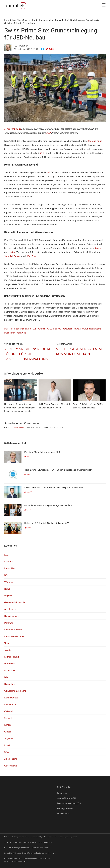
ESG (6, 555)
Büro (19, 20)
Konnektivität (11, 698)
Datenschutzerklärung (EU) (69, 803)
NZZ (50, 172)
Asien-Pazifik (11, 759)
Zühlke (25, 329)
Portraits (9, 623)
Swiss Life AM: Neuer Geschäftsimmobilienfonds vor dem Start (30, 853)
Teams (7, 643)
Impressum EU (64, 814)
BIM (6, 677)
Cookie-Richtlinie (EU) (67, 798)
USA (7, 752)
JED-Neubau (55, 329)
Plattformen (10, 670)
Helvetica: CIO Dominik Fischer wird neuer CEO (47, 523)
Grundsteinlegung (92, 329)
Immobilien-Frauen (14, 629)
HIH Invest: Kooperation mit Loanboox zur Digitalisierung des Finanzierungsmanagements (41, 837)
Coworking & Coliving (15, 691)
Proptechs (9, 663)
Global (8, 732)
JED (48, 133)
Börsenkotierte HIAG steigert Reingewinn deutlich (48, 505)
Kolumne (9, 561)
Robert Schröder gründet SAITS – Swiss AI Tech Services (27, 848)
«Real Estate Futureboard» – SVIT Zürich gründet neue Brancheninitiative (59, 470)
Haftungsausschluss (66, 808)
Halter (16, 329)
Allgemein (9, 738)
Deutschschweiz (72, 329)
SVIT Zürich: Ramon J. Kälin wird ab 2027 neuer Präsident (28, 842)
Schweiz (18, 23)
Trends (8, 650)
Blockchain (10, 684)
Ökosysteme (29, 23)
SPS (8, 329)
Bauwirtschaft (62, 20)
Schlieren (10, 333)
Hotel (7, 745)
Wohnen (9, 582)
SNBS (42, 153)
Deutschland (11, 704)
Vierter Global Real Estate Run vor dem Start (80, 351)
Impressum (62, 793)
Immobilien (10, 20)
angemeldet (20, 427)
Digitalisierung (78, 20)
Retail (7, 589)
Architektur (49, 20)
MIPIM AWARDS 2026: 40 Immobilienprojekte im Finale (27, 858)
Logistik (8, 595)
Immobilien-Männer (14, 636)
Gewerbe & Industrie (32, 20)
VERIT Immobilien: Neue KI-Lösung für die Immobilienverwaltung (28, 354)
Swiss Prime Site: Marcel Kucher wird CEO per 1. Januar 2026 (54, 488)
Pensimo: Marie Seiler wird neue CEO (42, 452)
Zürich (42, 329)
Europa (8, 725)
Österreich (10, 711)
